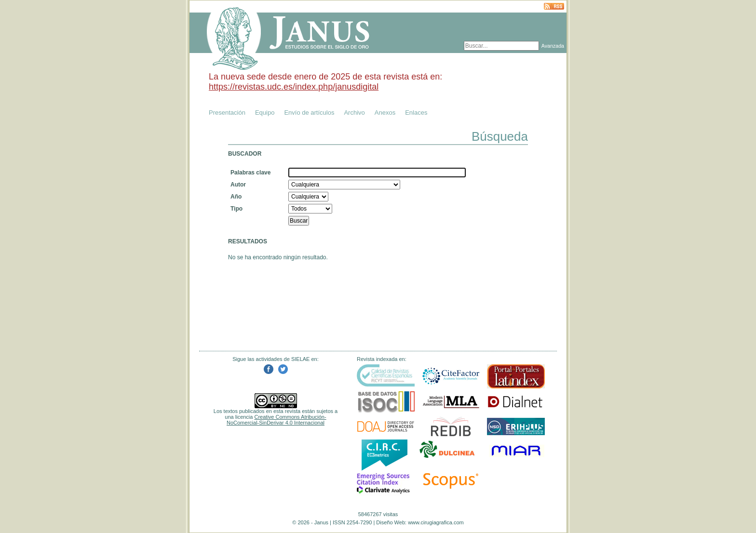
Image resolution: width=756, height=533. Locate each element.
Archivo (354, 113)
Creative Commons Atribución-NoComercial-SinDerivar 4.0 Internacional (277, 420)
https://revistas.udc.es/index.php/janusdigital (294, 87)
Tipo (236, 209)
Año (236, 197)
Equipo (265, 113)
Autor (238, 185)
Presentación (227, 113)
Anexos (385, 113)
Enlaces (416, 113)
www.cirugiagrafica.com (436, 522)
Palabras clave (250, 173)
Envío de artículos (309, 113)
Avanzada (553, 46)
